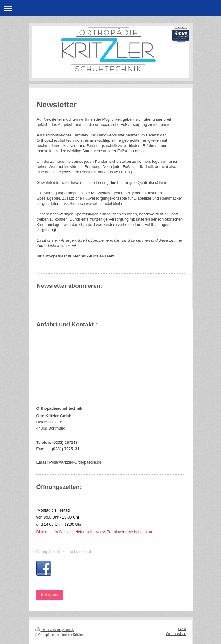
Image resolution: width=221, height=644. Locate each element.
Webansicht (176, 634)
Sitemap (68, 630)
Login (182, 629)
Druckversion (48, 630)
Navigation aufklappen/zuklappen (110, 8)
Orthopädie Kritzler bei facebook (64, 552)
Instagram (50, 594)
